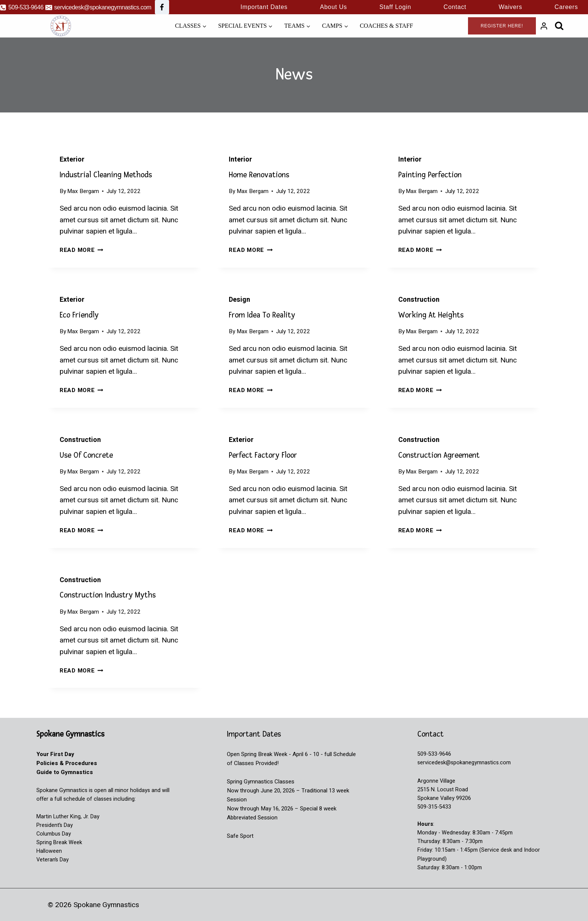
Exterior (72, 159)
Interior (240, 159)
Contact (455, 7)
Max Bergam (83, 191)
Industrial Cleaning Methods (106, 175)
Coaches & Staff (386, 26)
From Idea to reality (262, 315)
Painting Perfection (430, 175)
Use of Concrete (86, 455)
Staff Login (395, 7)
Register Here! (502, 26)
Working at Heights (431, 315)
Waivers (511, 7)
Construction (419, 300)
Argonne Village (436, 781)
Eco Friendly (79, 315)
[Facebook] (162, 7)
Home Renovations (259, 175)
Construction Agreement (439, 455)
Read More (82, 250)
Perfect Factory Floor (263, 455)
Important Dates (264, 7)
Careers (566, 7)
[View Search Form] (559, 26)
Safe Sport (240, 836)
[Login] (544, 26)
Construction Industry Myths (108, 595)
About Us (333, 7)
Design (239, 300)
